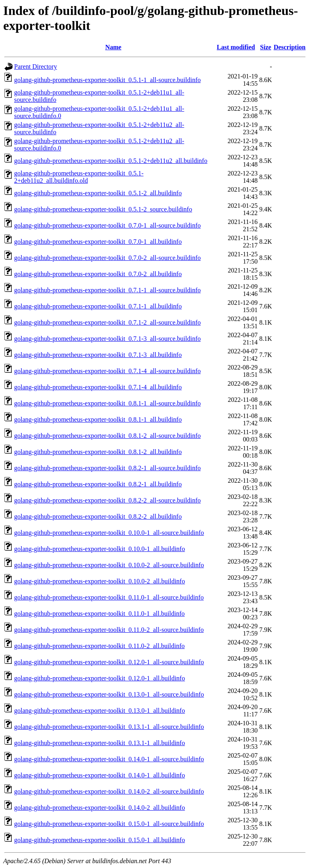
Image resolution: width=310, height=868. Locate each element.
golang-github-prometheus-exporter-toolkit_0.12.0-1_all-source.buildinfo (109, 662)
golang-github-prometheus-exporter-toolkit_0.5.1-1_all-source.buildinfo (107, 80)
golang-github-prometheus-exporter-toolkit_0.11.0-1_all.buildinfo (99, 614)
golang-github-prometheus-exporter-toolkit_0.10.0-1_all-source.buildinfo (109, 533)
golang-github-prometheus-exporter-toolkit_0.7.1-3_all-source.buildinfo (107, 339)
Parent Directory (36, 67)
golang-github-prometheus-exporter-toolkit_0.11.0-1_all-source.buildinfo (109, 597)
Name (113, 47)
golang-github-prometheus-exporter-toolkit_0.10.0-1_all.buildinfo (99, 549)
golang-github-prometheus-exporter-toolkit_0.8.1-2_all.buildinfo (98, 452)
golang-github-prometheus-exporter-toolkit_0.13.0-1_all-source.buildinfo (109, 694)
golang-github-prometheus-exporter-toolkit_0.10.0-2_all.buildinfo (99, 581)
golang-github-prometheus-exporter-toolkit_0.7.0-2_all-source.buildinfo (107, 258)
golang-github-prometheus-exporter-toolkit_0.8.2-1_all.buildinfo (98, 484)
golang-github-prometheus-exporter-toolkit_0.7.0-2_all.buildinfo (98, 274)
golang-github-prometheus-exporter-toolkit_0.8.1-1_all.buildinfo (98, 419)
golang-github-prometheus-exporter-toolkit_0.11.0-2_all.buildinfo (99, 646)
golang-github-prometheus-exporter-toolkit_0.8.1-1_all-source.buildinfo (107, 403)
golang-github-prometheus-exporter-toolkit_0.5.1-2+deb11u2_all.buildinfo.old (79, 177)
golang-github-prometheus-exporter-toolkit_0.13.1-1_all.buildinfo (99, 743)
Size (266, 47)
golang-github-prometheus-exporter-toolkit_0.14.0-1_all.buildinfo (99, 775)
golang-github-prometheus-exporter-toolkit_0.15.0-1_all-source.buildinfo (109, 824)
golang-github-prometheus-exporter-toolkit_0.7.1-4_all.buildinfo (98, 387)
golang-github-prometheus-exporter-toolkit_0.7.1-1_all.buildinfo (98, 306)
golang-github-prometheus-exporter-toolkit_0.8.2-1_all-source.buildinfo (107, 468)
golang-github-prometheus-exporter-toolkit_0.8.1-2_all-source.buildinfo (107, 436)
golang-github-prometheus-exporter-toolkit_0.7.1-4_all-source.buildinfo (107, 371)
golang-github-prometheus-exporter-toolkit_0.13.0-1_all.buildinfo (99, 711)
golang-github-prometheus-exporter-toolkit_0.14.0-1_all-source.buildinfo (109, 759)
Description (290, 47)
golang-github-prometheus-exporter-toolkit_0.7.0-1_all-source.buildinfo (107, 225)
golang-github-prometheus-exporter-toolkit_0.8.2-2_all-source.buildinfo (107, 500)
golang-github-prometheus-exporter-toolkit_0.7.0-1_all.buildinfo (98, 242)
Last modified (236, 47)
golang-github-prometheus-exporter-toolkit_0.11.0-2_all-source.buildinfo (109, 630)
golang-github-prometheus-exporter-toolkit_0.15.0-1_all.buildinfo (99, 840)
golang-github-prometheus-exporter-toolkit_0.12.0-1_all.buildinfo (99, 678)
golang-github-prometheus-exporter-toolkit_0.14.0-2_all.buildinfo (99, 808)
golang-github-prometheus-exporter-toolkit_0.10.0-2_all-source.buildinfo (109, 565)
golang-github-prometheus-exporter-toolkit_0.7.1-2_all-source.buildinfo (107, 322)
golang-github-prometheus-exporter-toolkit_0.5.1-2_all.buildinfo (98, 193)
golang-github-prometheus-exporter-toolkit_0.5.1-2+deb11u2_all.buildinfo (111, 161)
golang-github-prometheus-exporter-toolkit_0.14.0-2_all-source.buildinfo (109, 791)
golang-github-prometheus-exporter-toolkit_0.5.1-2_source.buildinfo (103, 209)
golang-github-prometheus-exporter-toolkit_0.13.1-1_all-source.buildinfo (109, 727)
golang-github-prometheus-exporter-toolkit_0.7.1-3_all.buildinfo (98, 355)
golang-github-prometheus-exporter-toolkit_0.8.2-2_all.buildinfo (98, 516)
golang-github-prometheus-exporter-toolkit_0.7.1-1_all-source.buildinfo (107, 290)
